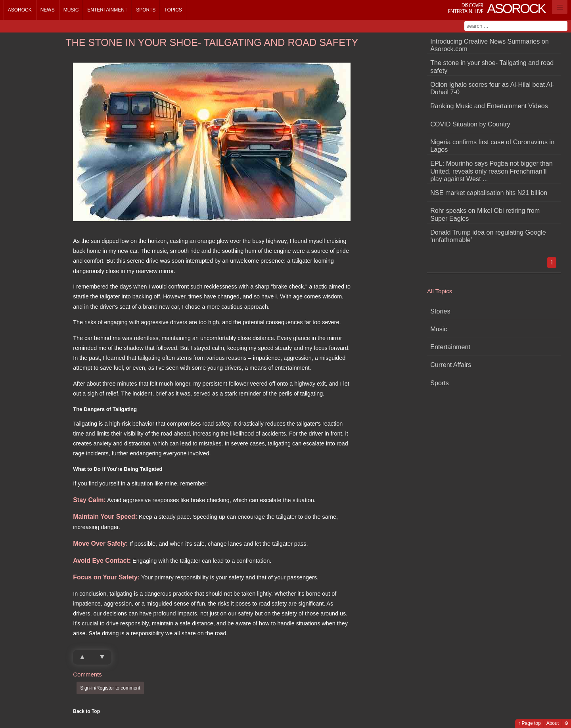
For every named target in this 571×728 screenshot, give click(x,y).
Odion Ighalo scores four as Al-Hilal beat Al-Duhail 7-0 (492, 88)
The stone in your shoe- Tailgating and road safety (492, 66)
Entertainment (107, 10)
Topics (173, 10)
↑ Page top (529, 723)
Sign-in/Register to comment (110, 688)
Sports (146, 10)
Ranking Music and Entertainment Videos (489, 106)
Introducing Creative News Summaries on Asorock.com (490, 45)
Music (71, 10)
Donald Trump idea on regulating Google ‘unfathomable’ (488, 236)
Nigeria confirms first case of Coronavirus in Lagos (492, 146)
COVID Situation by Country (470, 124)
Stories (440, 311)
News (48, 10)
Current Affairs (451, 365)
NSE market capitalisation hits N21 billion (489, 193)
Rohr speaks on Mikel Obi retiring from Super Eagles (485, 214)
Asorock (20, 10)
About (553, 723)
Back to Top (86, 711)
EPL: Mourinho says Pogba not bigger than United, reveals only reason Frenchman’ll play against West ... (491, 171)
